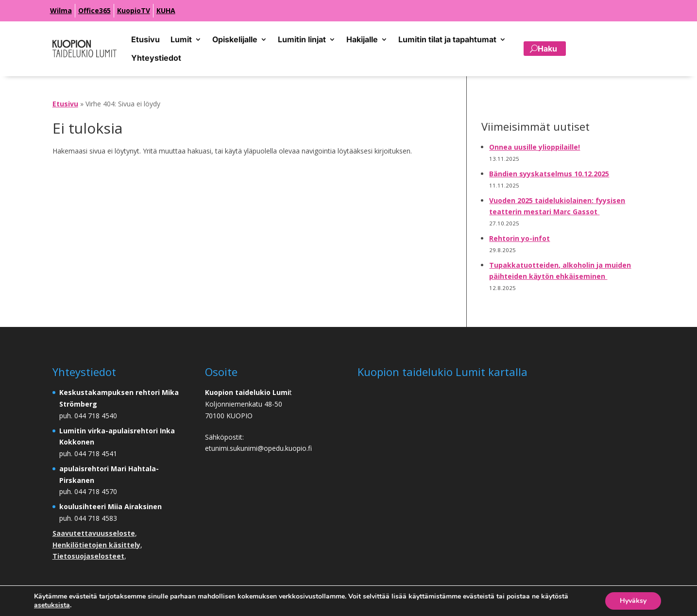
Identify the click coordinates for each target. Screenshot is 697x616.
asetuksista (52, 605)
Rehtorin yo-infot (519, 238)
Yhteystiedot (156, 58)
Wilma (61, 10)
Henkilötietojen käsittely (96, 545)
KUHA (166, 10)
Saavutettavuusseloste (94, 533)
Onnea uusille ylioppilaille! (535, 147)
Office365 (94, 10)
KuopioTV (134, 10)
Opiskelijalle (235, 39)
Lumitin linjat (302, 39)
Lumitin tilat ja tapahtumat (447, 39)
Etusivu (145, 39)
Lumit (181, 39)
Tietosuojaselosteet (88, 556)
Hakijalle (362, 39)
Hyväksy (633, 601)
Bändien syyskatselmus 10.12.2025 (549, 174)
